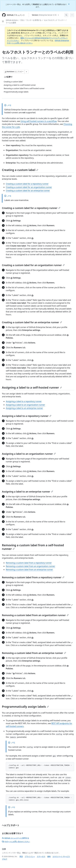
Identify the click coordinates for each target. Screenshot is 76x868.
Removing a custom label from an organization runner (30, 566)
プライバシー (30, 856)
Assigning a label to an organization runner (25, 405)
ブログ (4, 859)
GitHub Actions (12, 20)
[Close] (69, 4)
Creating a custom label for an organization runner (29, 187)
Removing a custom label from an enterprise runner (29, 570)
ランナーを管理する (34, 20)
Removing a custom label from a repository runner (29, 563)
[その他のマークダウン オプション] (26, 72)
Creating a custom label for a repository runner (27, 184)
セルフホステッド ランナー (54, 20)
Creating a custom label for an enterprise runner (28, 191)
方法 (22, 20)
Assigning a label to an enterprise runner (24, 408)
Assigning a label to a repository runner (24, 401)
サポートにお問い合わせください (16, 841)
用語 (21, 856)
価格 (49, 856)
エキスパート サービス (61, 856)
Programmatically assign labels (25, 707)
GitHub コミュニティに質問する (15, 838)
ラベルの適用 (11, 23)
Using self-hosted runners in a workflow (39, 121)
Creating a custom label (20, 170)
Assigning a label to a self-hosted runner (32, 387)
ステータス (41, 856)
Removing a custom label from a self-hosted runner (33, 547)
